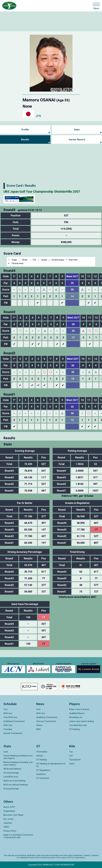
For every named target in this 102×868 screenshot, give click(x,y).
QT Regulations (43, 770)
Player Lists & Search (79, 709)
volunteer (8, 823)
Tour (6, 709)
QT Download (43, 778)
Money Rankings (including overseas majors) (18, 763)
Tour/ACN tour (10, 717)
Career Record (77, 140)
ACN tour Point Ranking (14, 781)
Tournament (75, 760)
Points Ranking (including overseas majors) (18, 757)
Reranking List (76, 717)
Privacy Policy (10, 831)
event (72, 764)
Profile (25, 130)
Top (71, 752)
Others (39, 725)
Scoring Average (11, 773)
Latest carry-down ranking (81, 721)
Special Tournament (13, 733)
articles (40, 756)
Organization (9, 811)
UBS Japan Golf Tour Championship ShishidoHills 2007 (42, 192)
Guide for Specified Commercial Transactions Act (18, 836)
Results (25, 140)
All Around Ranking (12, 769)
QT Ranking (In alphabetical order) (51, 765)
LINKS (6, 827)
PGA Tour (8, 725)
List (71, 756)
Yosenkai (8, 729)
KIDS (38, 729)
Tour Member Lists (78, 725)
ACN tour (8, 713)
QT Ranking (74, 729)
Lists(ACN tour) (11, 777)
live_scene (8, 819)
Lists (6, 752)
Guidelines (41, 774)
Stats (77, 130)
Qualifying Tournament (14, 721)
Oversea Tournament (46, 721)
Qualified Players (77, 713)
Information (42, 752)
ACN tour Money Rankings (16, 785)
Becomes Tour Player (13, 815)
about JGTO (9, 807)
